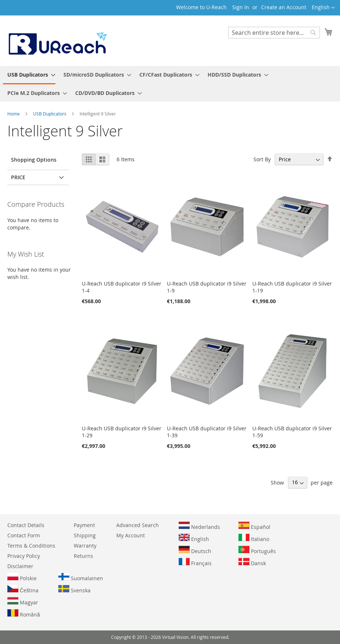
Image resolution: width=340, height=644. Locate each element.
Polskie (22, 577)
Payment (84, 525)
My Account (131, 535)
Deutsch (195, 550)
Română (24, 614)
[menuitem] (29, 75)
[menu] (170, 84)
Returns (83, 556)
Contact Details (26, 525)
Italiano (254, 538)
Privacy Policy (24, 556)
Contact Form (24, 535)
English (194, 538)
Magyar (23, 601)
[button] (323, 8)
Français (195, 562)
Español (254, 526)
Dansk (252, 562)
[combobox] (274, 33)
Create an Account (284, 7)
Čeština (23, 589)
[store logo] (57, 40)
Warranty (85, 546)
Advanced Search (138, 525)
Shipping (85, 535)
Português (257, 550)
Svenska (74, 589)
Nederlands (199, 526)
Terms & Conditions (31, 546)
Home (14, 114)
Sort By (262, 159)
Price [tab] (18, 177)
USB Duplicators (50, 114)
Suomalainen (81, 577)
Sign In (241, 7)
